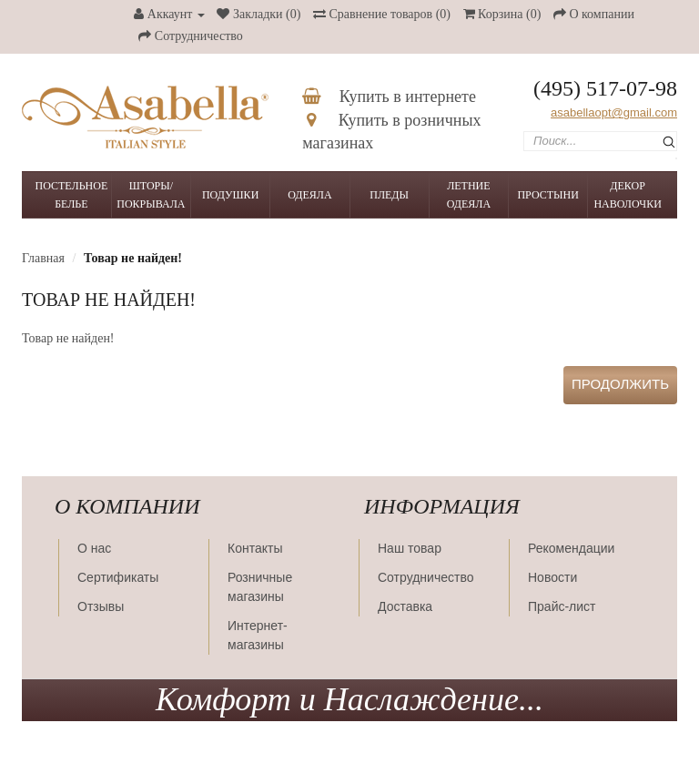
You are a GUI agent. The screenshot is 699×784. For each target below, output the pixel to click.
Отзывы (101, 606)
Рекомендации (571, 548)
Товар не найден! (133, 258)
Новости (552, 577)
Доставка (405, 606)
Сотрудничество (425, 577)
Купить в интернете (389, 97)
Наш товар (410, 548)
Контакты (255, 548)
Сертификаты (118, 577)
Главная (43, 258)
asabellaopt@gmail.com (614, 112)
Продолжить (620, 384)
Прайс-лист (562, 606)
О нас (94, 548)
